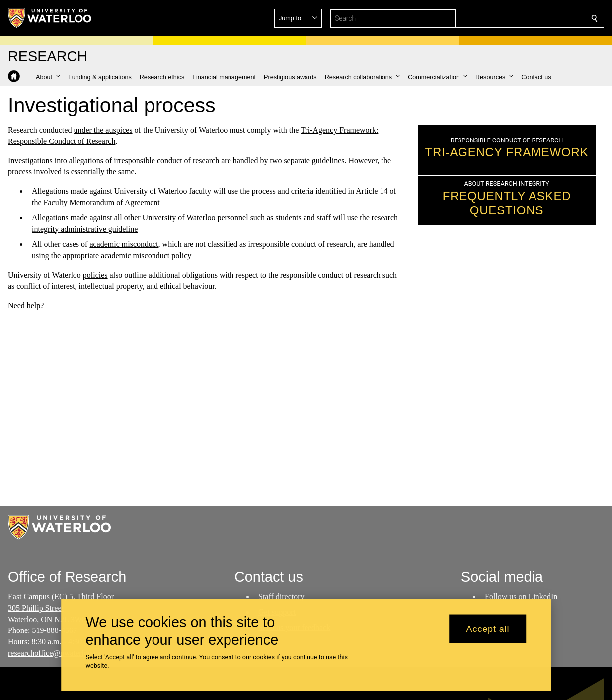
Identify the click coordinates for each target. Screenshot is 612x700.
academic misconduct (124, 244)
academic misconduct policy (146, 255)
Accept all (488, 629)
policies (95, 275)
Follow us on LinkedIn (521, 596)
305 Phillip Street (36, 607)
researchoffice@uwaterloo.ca (54, 653)
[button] (523, 18)
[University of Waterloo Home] (50, 18)
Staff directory (281, 596)
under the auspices (103, 130)
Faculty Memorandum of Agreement (102, 202)
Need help (24, 305)
